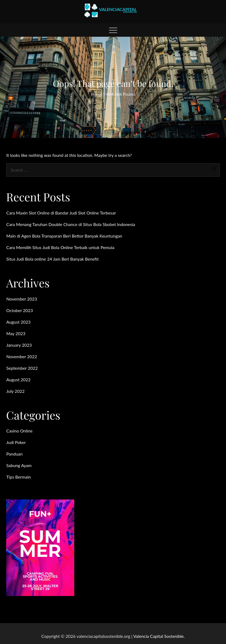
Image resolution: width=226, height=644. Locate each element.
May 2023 (16, 333)
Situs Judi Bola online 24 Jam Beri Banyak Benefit (52, 259)
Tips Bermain (18, 477)
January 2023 (19, 345)
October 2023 (19, 310)
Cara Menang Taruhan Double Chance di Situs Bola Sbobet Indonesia (71, 224)
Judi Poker (16, 442)
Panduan (14, 454)
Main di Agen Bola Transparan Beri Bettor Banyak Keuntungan (64, 236)
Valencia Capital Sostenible (158, 636)
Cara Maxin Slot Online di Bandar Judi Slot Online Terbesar (61, 213)
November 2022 (22, 356)
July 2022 (15, 391)
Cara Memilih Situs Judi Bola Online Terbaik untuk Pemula (60, 247)
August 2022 (18, 380)
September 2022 (22, 368)
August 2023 (18, 322)
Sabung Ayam (19, 465)
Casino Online (19, 431)
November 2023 (22, 299)
